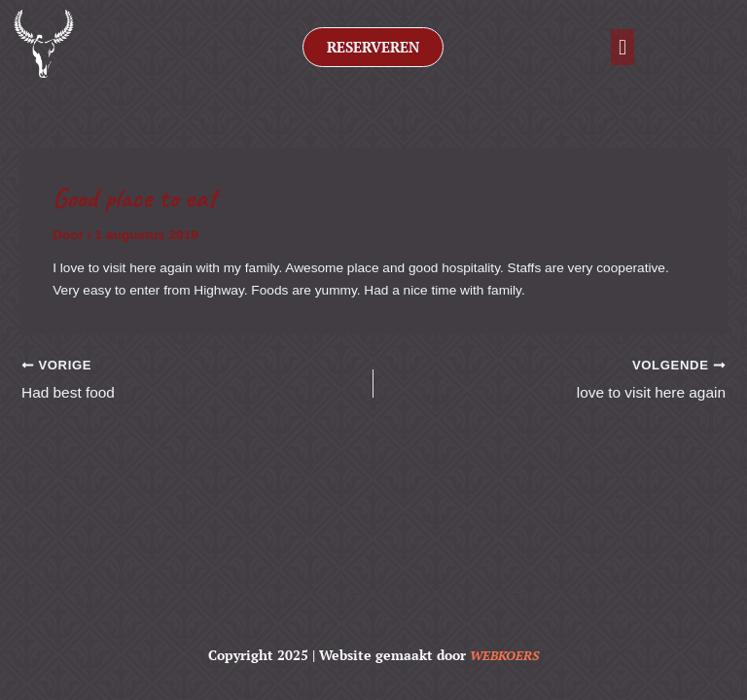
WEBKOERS (504, 655)
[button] (622, 47)
